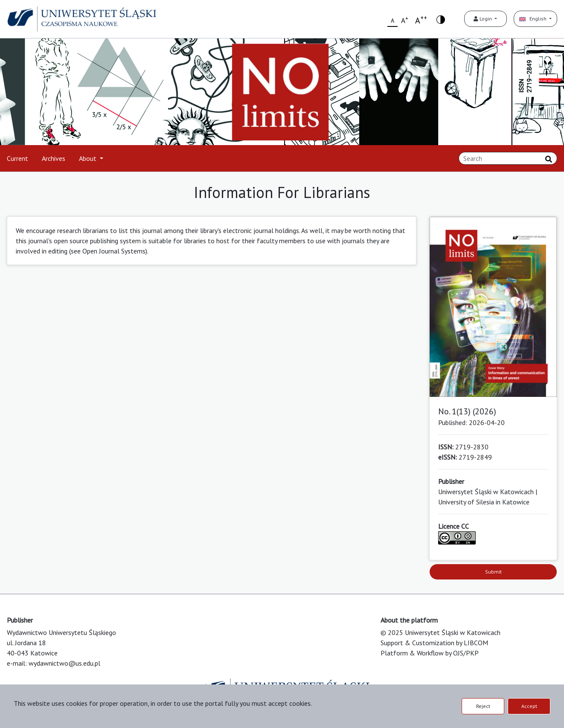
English (533, 19)
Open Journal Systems (114, 251)
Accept (529, 706)
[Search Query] (508, 158)
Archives (54, 158)
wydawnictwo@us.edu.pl (64, 663)
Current (17, 158)
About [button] (89, 158)
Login (483, 19)
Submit (493, 572)
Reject (483, 706)
